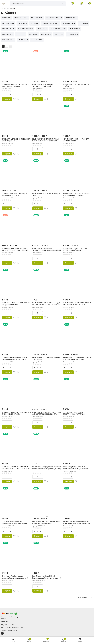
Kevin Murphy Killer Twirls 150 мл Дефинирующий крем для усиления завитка (76, 469)
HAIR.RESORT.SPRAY (26, 29)
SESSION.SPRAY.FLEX (54, 18)
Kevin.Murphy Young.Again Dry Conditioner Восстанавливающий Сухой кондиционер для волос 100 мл (47, 469)
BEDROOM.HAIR (8, 40)
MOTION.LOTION (8, 29)
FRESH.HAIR (22, 23)
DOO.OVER (34, 23)
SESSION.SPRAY (8, 23)
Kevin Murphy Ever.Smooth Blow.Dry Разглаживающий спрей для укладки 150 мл (47, 578)
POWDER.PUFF (71, 18)
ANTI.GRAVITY (75, 29)
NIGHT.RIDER (46, 34)
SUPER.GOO (33, 34)
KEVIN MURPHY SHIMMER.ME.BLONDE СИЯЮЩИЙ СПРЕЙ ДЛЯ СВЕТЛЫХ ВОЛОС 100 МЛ (16, 359)
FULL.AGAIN (83, 23)
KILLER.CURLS (37, 40)
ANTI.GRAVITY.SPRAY (58, 29)
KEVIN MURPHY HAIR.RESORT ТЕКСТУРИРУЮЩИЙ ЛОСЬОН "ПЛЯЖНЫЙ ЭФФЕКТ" (47, 250)
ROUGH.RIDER (7, 34)
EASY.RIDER (59, 34)
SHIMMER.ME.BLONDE (51, 23)
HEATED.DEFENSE (21, 18)
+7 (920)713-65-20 (7, 625)
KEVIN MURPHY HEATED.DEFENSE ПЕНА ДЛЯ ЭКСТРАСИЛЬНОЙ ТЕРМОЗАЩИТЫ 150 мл (16, 469)
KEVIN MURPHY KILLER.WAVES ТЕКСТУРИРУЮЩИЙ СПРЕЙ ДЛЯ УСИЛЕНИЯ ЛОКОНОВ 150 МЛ (74, 414)
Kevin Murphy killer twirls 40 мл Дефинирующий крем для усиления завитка (14, 523)
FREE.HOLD (21, 34)
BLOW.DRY (6, 18)
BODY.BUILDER (72, 34)
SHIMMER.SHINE (69, 23)
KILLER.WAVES (37, 18)
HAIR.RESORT (42, 29)
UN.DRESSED (23, 40)
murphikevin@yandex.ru (9, 630)
